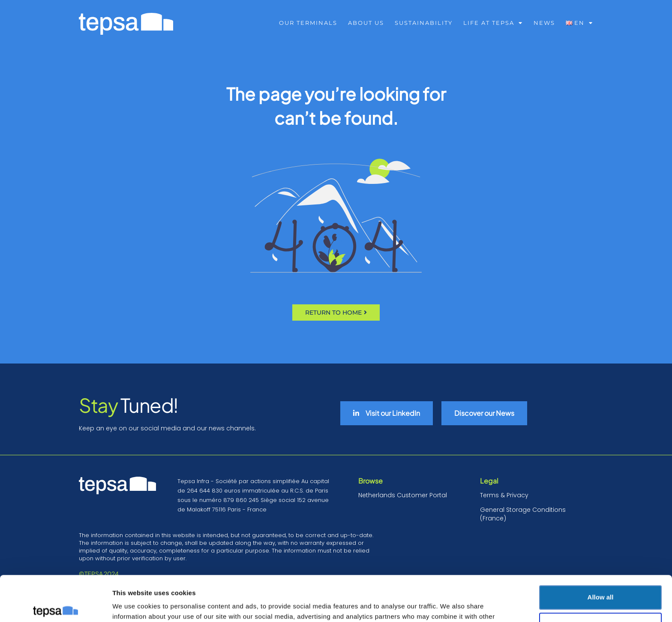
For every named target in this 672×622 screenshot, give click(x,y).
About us (366, 23)
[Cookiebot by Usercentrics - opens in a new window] (55, 605)
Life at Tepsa (493, 23)
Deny (601, 579)
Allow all (601, 552)
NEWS (544, 23)
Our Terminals (308, 23)
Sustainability (424, 23)
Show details (132, 605)
